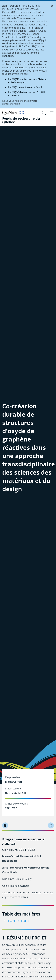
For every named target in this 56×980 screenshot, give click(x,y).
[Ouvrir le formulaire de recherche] (44, 113)
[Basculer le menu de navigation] (52, 113)
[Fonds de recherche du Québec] (26, 120)
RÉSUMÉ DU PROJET (18, 921)
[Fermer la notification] (52, 6)
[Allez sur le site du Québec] (13, 113)
